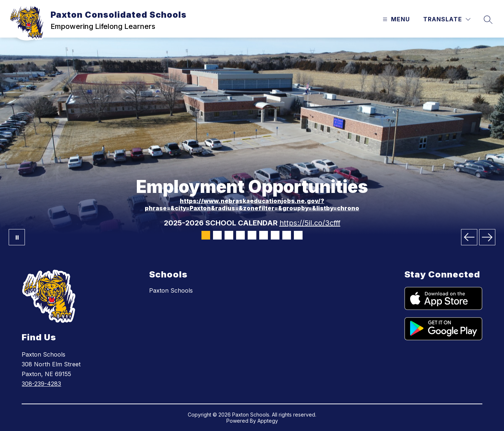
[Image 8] (287, 235)
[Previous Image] (469, 237)
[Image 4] (240, 235)
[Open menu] (395, 19)
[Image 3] (229, 235)
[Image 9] (298, 235)
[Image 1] (206, 235)
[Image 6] (264, 235)
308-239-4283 (41, 384)
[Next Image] (487, 237)
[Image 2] (217, 235)
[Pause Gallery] (17, 237)
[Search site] (488, 20)
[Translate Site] (447, 19)
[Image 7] (275, 235)
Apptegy (268, 421)
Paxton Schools (171, 290)
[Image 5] (252, 235)
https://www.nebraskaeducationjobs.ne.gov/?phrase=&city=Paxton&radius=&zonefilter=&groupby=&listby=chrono (252, 204)
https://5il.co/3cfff (310, 223)
